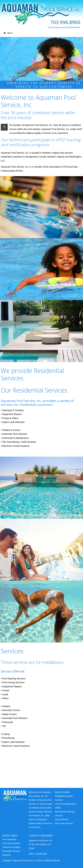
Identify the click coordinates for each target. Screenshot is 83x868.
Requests (7, 855)
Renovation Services (11, 851)
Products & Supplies (11, 847)
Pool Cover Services (64, 823)
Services (59, 800)
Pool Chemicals (62, 819)
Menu (8, 33)
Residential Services (64, 796)
